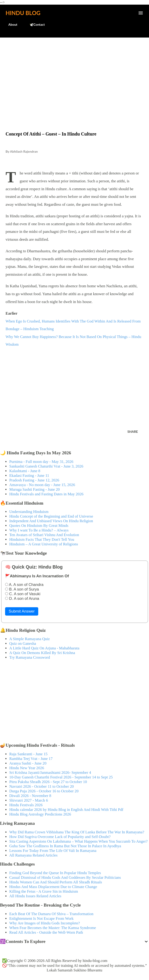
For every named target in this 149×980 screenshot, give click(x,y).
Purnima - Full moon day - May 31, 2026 (41, 462)
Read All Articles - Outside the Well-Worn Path (46, 932)
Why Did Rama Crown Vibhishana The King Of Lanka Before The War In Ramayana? (77, 832)
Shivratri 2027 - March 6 (29, 800)
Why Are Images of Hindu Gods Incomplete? (45, 923)
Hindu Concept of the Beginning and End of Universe (51, 516)
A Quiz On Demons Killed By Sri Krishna (42, 653)
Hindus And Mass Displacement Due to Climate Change (53, 887)
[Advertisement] (74, 75)
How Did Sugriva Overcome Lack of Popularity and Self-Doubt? (60, 837)
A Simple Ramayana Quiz (30, 639)
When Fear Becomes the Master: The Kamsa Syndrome (53, 928)
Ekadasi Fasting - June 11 (29, 476)
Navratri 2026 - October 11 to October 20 (42, 786)
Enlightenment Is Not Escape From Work (41, 918)
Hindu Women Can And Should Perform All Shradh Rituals (56, 882)
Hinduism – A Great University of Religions (44, 544)
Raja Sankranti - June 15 (28, 754)
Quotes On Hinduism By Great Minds (39, 526)
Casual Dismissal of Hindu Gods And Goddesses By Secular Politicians (65, 877)
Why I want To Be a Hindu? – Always (39, 530)
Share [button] (133, 432)
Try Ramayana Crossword (30, 657)
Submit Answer (22, 611)
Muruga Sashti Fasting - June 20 (35, 489)
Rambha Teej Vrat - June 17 (31, 759)
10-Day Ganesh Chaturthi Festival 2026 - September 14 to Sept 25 (61, 777)
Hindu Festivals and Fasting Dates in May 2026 (46, 494)
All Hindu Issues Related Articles (35, 896)
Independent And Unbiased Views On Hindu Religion (51, 521)
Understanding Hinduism (29, 512)
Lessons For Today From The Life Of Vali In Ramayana (53, 851)
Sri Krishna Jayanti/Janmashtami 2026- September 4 (50, 773)
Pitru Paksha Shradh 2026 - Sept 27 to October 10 (48, 782)
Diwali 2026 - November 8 (30, 796)
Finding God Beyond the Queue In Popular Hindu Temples (55, 873)
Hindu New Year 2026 (27, 768)
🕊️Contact (34, 24)
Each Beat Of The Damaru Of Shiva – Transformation (51, 914)
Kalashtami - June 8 (25, 471)
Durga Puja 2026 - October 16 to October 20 (44, 791)
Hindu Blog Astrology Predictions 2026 (40, 814)
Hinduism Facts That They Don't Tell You (42, 539)
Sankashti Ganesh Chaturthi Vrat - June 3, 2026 (46, 466)
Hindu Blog (23, 13)
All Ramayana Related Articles (33, 855)
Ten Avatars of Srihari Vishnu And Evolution (44, 535)
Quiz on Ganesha (23, 643)
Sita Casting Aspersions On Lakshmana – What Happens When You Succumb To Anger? (78, 841)
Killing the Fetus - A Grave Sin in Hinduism (44, 891)
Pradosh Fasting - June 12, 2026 (34, 480)
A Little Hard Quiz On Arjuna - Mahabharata (44, 648)
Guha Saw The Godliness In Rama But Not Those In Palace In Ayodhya (65, 846)
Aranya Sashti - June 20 (28, 763)
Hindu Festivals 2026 (26, 805)
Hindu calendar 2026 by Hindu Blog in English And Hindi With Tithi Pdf (66, 810)
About (10, 24)
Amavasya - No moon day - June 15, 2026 (42, 485)
